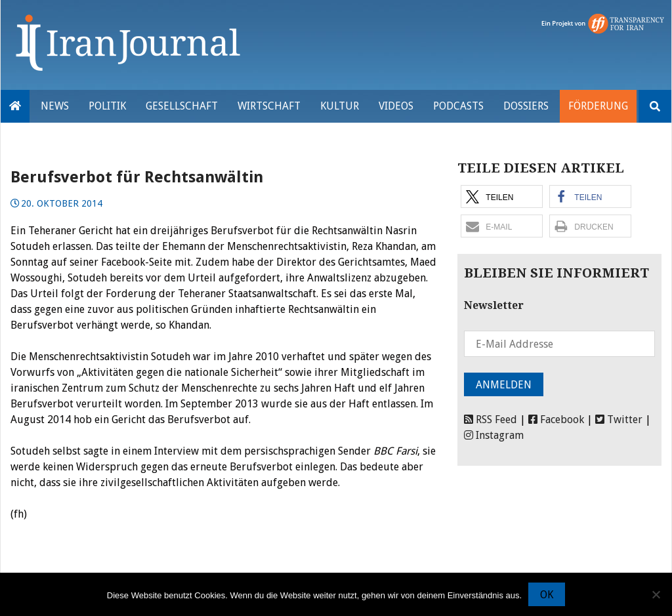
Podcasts (458, 106)
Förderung (598, 106)
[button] (502, 196)
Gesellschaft (182, 106)
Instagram (494, 435)
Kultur (340, 106)
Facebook (556, 420)
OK (547, 595)
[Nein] (656, 594)
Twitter (619, 420)
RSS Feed (491, 420)
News (55, 106)
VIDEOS (396, 106)
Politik (107, 106)
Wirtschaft (269, 106)
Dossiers (526, 106)
